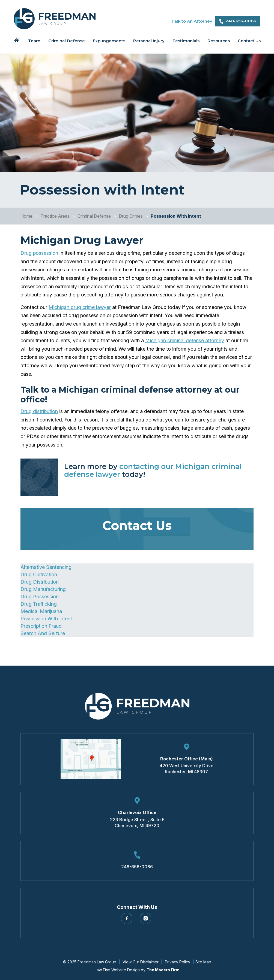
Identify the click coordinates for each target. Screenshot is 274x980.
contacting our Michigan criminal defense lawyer (153, 470)
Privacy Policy (178, 962)
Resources (219, 41)
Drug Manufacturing (43, 589)
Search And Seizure (43, 633)
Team (34, 41)
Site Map (203, 962)
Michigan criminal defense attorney (185, 340)
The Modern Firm (163, 970)
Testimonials (186, 41)
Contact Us (249, 41)
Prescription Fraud (41, 626)
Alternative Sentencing (46, 567)
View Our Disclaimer (141, 962)
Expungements (109, 41)
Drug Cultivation (39, 574)
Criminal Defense (67, 41)
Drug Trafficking (39, 604)
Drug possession (39, 253)
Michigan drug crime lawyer (80, 307)
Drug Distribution (40, 582)
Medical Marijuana (41, 611)
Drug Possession (40, 597)
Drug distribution (39, 411)
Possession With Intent (46, 619)
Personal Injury (149, 41)
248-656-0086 (241, 21)
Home (17, 40)
